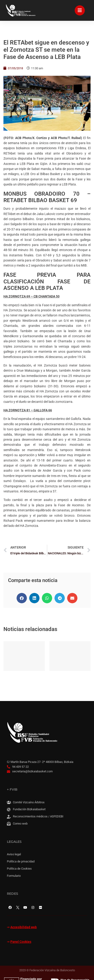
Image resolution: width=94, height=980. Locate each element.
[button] (22, 598)
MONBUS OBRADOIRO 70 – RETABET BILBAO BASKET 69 (47, 197)
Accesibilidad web (24, 927)
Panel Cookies (21, 942)
